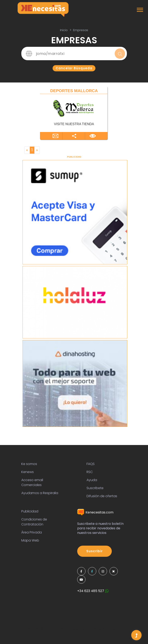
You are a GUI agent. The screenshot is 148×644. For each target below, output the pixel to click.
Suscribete (95, 488)
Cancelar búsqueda (74, 68)
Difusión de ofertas (102, 496)
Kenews (28, 472)
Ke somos (29, 464)
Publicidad (30, 511)
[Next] (37, 150)
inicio (64, 30)
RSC (90, 472)
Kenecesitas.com (95, 512)
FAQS (91, 464)
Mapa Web (30, 540)
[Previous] (27, 150)
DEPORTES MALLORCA (74, 91)
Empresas (81, 30)
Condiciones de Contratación (34, 522)
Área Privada (32, 532)
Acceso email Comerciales (32, 482)
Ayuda (92, 480)
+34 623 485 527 (93, 591)
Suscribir (94, 551)
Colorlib (55, 636)
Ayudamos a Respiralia (40, 493)
